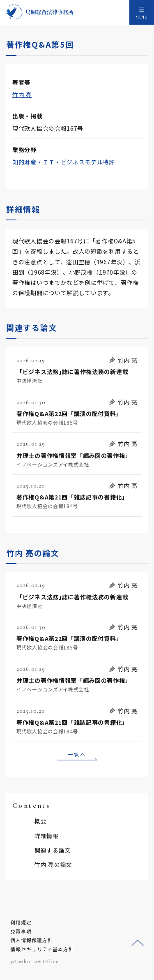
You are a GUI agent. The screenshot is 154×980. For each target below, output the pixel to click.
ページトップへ (138, 943)
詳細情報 (47, 836)
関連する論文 (53, 850)
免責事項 (21, 931)
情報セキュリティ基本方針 (42, 949)
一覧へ (77, 755)
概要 (40, 821)
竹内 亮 (22, 95)
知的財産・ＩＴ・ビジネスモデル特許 (64, 162)
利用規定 (21, 922)
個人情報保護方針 (32, 940)
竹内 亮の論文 (53, 864)
